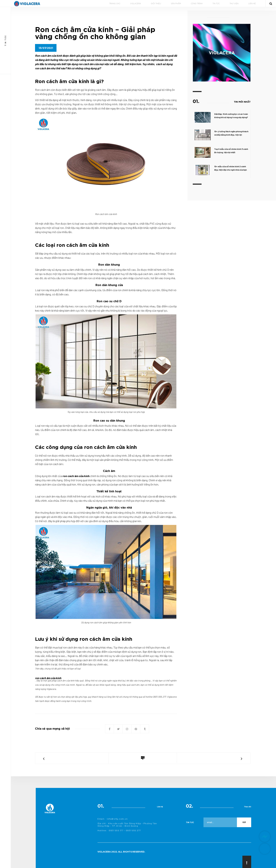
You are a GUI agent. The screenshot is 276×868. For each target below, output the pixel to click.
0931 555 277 (133, 830)
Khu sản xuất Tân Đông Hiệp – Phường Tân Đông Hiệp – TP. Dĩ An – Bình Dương (127, 825)
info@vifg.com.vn (117, 819)
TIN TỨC (216, 4)
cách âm (102, 90)
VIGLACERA (136, 4)
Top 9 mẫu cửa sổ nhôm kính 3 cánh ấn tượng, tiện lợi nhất (232, 151)
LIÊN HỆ (252, 4)
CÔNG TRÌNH (197, 4)
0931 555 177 (116, 830)
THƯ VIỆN (234, 4)
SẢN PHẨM (176, 4)
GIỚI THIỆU (156, 4)
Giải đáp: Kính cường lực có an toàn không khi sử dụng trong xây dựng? (232, 116)
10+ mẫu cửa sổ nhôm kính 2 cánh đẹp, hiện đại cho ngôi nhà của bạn (231, 168)
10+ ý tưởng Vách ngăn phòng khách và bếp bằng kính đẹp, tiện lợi (232, 133)
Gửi (244, 822)
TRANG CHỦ (115, 4)
